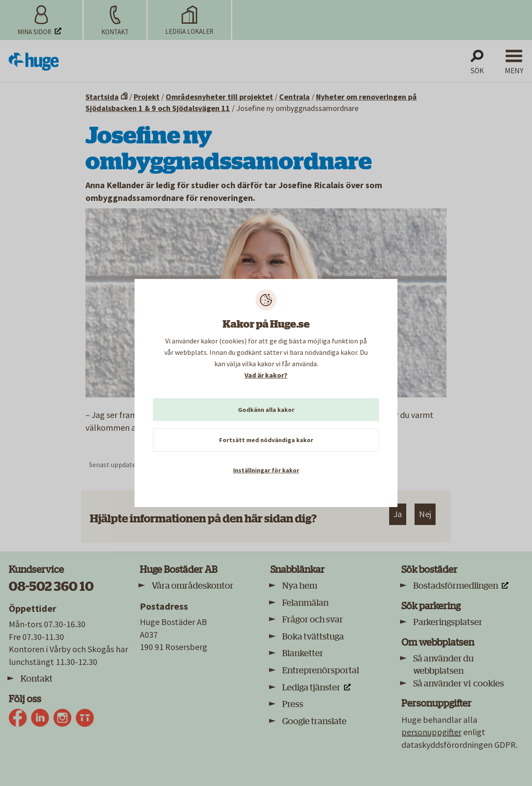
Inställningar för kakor (266, 470)
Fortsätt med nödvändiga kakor (266, 440)
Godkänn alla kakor (266, 410)
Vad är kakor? (266, 375)
